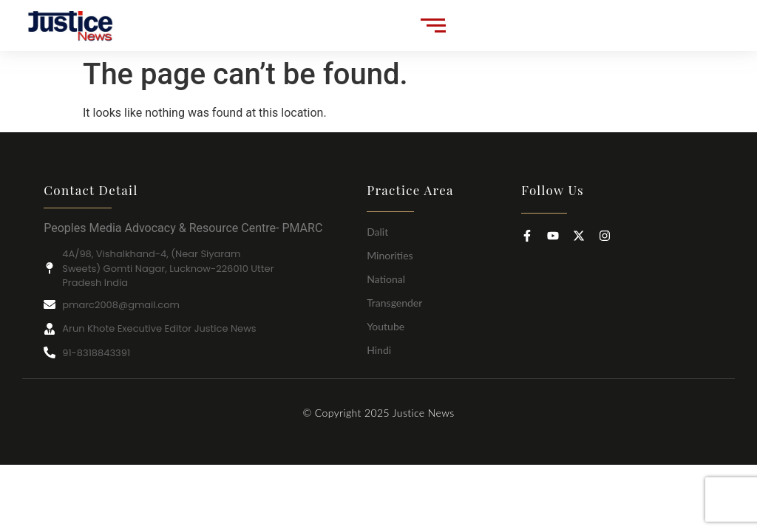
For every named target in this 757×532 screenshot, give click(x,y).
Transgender (394, 303)
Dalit (377, 232)
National (386, 279)
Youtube (386, 326)
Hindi (379, 350)
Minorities (390, 255)
